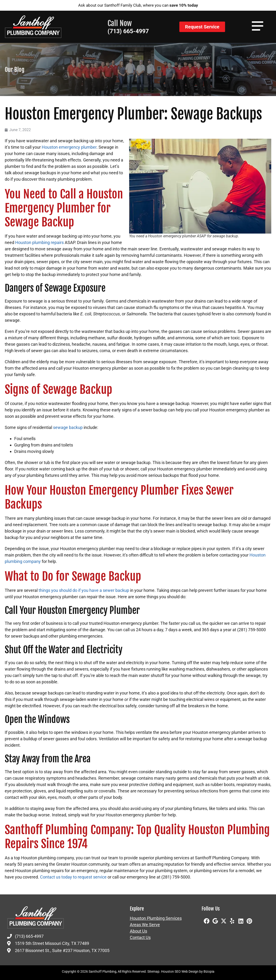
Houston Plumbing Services (156, 918)
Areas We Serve (145, 925)
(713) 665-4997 (128, 31)
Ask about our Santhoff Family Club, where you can (138, 5)
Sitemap (153, 971)
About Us (138, 931)
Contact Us (140, 938)
